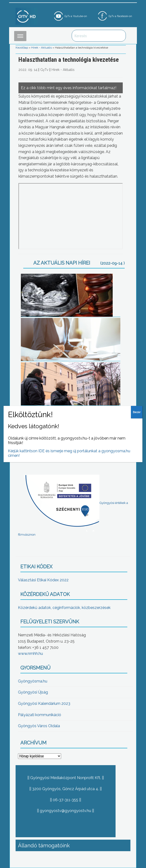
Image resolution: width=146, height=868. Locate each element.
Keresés (120, 36)
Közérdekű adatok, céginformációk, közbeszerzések (64, 608)
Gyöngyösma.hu (33, 681)
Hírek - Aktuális (41, 48)
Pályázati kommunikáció (40, 715)
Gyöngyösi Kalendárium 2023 (44, 704)
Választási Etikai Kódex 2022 (43, 580)
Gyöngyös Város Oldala (39, 726)
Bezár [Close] (137, 412)
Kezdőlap (22, 48)
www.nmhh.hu (30, 654)
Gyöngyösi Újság (33, 692)
